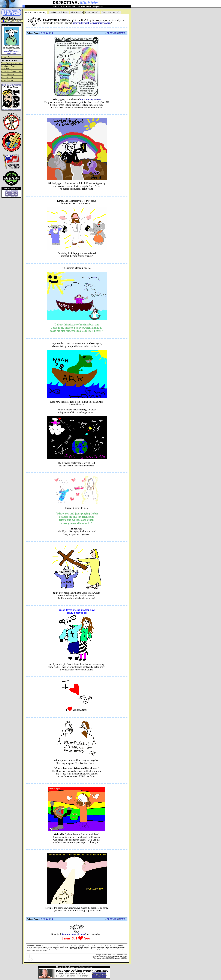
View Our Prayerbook (11, 197)
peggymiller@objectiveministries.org (91, 23)
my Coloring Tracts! (90, 99)
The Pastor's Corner (12, 63)
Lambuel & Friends (59, 12)
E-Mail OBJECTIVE (11, 189)
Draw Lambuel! (92, 12)
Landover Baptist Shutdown (10, 67)
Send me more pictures (73, 934)
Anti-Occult (7, 77)
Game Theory (7, 80)
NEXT (122, 33)
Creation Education (11, 71)
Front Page (7, 57)
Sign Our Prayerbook (11, 191)
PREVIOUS (112, 33)
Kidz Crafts (77, 12)
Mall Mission (8, 74)
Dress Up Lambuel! (111, 12)
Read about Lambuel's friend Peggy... (11, 52)
